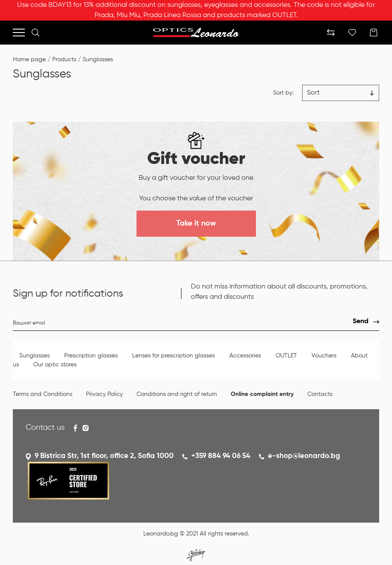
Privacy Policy (104, 394)
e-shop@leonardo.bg (304, 456)
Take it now (196, 223)
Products (64, 59)
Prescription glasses (91, 356)
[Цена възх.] (341, 93)
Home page (29, 59)
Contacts (320, 394)
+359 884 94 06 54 (221, 456)
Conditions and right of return (177, 394)
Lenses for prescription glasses (174, 356)
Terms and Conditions (43, 394)
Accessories (245, 356)
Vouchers (324, 356)
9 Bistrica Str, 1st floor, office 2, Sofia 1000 (104, 456)
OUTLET (286, 356)
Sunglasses (98, 59)
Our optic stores (55, 365)
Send (361, 321)
